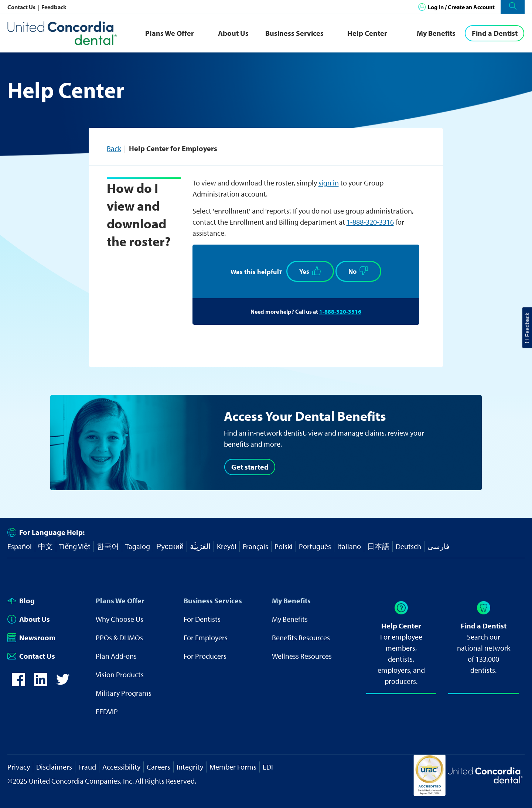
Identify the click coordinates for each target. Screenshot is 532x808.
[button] (513, 7)
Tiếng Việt (75, 546)
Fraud (87, 767)
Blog (21, 601)
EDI (268, 767)
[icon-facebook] (18, 683)
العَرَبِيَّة (200, 546)
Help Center (367, 33)
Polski (284, 546)
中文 (45, 546)
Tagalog (138, 546)
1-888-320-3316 (370, 222)
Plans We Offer (170, 33)
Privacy (19, 767)
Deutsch (408, 546)
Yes (310, 271)
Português (315, 546)
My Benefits (436, 33)
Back (114, 148)
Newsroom (31, 637)
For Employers (206, 637)
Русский (170, 546)
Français (255, 546)
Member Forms (233, 767)
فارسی (439, 546)
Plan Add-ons (116, 656)
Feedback (54, 7)
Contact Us (22, 7)
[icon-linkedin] (41, 683)
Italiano (349, 546)
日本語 (378, 546)
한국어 (108, 546)
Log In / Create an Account (461, 7)
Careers (158, 767)
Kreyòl (227, 546)
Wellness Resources (302, 656)
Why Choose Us (120, 619)
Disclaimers (54, 767)
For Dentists (202, 619)
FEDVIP (107, 711)
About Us (233, 33)
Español (20, 546)
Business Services (294, 33)
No (358, 271)
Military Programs (124, 693)
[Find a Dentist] (495, 33)
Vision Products (120, 674)
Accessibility (121, 767)
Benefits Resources (301, 637)
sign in (329, 183)
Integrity (190, 767)
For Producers (205, 656)
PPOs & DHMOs (119, 637)
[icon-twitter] (63, 683)
